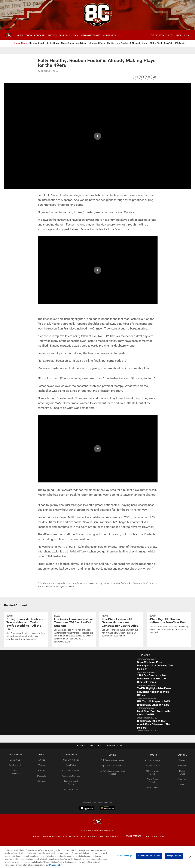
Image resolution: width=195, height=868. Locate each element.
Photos (45, 794)
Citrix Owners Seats (149, 794)
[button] (165, 690)
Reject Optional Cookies (149, 857)
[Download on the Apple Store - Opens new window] (87, 833)
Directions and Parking (73, 804)
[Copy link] (153, 77)
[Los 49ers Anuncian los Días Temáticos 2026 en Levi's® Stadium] (74, 642)
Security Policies (73, 809)
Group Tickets (149, 804)
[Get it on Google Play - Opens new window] (107, 834)
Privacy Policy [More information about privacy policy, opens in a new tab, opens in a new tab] (56, 865)
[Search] (153, 35)
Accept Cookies (174, 857)
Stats (177, 804)
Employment (20, 789)
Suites (111, 779)
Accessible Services (73, 799)
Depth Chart (177, 794)
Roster (177, 784)
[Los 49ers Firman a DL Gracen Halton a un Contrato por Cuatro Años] (121, 639)
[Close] (190, 857)
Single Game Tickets (149, 799)
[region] (97, 857)
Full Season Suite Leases (111, 784)
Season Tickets (149, 789)
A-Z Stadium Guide (73, 794)
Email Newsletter (20, 794)
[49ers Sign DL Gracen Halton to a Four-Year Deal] (169, 637)
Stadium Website (73, 784)
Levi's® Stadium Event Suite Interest (111, 794)
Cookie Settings (124, 857)
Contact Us (20, 784)
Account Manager (149, 784)
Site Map (45, 804)
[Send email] (147, 79)
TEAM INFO (177, 779)
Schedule (177, 789)
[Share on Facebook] (135, 79)
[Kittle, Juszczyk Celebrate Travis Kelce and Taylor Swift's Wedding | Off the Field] (26, 640)
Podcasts (45, 799)
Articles (45, 784)
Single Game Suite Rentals (111, 789)
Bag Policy (73, 789)
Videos (45, 789)
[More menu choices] (120, 35)
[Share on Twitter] (141, 79)
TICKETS (149, 779)
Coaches (177, 799)
